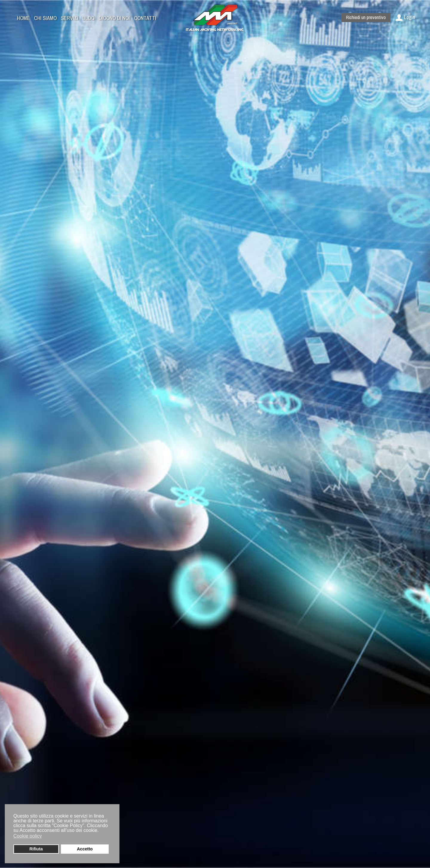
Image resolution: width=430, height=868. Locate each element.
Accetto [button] (85, 849)
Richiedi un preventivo (366, 17)
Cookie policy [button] (28, 836)
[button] (46, 837)
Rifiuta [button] (36, 849)
